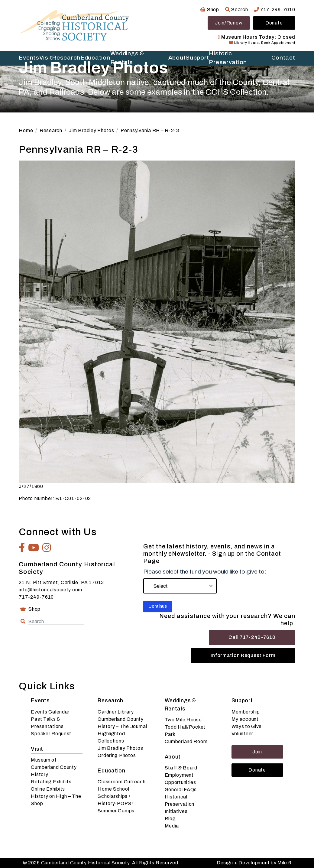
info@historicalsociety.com (50, 590)
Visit (37, 749)
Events (40, 701)
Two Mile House (183, 720)
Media (172, 826)
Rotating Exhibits (51, 782)
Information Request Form (243, 655)
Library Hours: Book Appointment (262, 43)
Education (111, 771)
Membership (246, 712)
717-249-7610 (275, 10)
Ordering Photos (117, 755)
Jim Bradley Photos (120, 748)
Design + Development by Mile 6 (254, 863)
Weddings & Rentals (181, 705)
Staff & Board (181, 768)
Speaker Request (51, 734)
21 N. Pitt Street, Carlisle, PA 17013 (61, 582)
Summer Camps (116, 811)
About (173, 757)
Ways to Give (247, 726)
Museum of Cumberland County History (54, 767)
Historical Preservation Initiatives (180, 804)
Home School (113, 789)
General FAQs (181, 790)
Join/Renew (229, 23)
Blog (170, 819)
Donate (274, 23)
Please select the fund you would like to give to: (205, 572)
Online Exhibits (48, 789)
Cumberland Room (186, 741)
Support (242, 701)
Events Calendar (50, 712)
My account (245, 719)
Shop (209, 10)
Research (110, 701)
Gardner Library (116, 712)
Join (257, 752)
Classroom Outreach (121, 782)
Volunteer (242, 734)
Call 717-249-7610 (252, 637)
